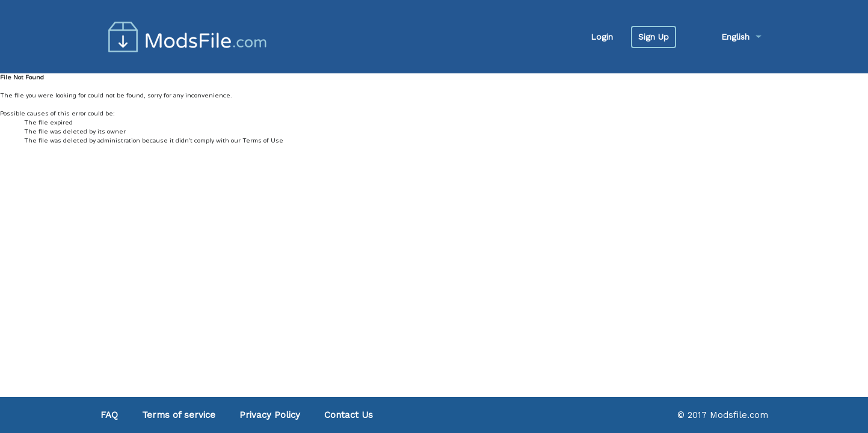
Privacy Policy (270, 415)
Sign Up (654, 37)
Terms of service (179, 415)
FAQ (109, 415)
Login (602, 37)
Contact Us (349, 415)
